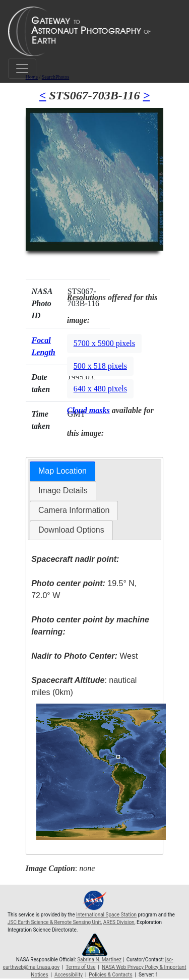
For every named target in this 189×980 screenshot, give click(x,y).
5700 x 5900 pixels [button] (104, 343)
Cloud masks (88, 410)
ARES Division (119, 922)
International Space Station (106, 915)
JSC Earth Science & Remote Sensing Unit (54, 922)
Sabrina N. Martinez (99, 960)
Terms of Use (80, 967)
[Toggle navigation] (22, 69)
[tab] (62, 471)
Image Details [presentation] (63, 491)
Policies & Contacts (110, 975)
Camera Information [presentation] (74, 510)
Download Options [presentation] (71, 530)
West (84, 656)
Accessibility (69, 975)
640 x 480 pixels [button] (100, 389)
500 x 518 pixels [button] (100, 366)
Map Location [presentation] (62, 471)
